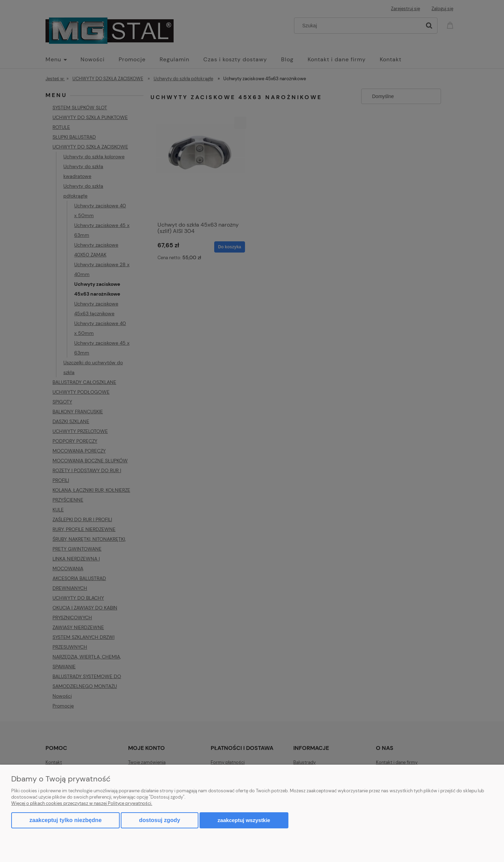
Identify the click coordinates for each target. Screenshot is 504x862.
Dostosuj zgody (159, 820)
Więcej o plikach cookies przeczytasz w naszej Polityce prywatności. (82, 803)
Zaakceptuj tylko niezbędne (65, 820)
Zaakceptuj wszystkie (244, 820)
